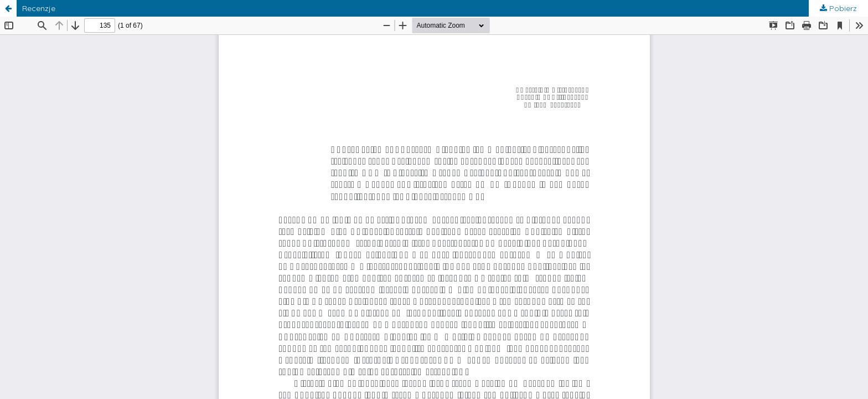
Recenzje (39, 8)
